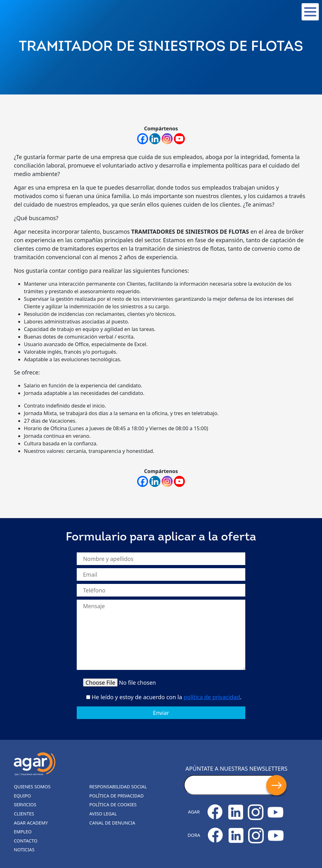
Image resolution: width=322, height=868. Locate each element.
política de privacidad (212, 697)
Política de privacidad (117, 796)
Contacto (26, 841)
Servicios (25, 805)
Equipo (22, 796)
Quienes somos (32, 787)
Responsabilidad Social (118, 787)
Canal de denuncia (112, 823)
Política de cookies (113, 805)
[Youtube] (179, 139)
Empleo (23, 832)
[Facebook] (143, 139)
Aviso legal (103, 814)
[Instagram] (167, 139)
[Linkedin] (155, 139)
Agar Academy (31, 823)
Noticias (24, 850)
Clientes (24, 814)
